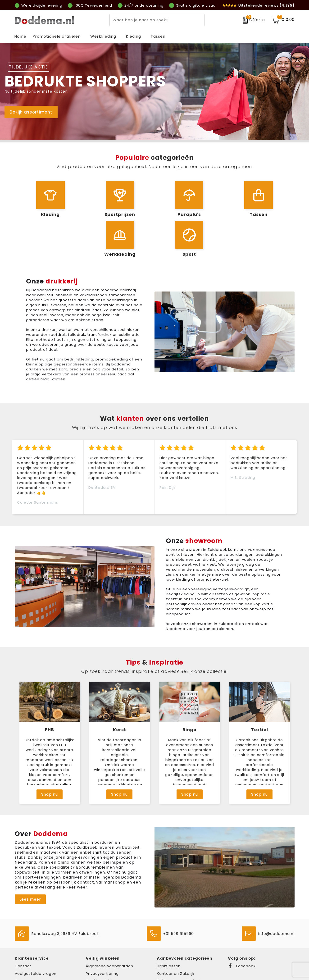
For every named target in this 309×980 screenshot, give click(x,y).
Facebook (242, 932)
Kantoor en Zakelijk (176, 939)
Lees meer (30, 865)
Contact (23, 932)
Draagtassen (170, 954)
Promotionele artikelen (57, 36)
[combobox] (152, 20)
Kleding (133, 36)
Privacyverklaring (102, 939)
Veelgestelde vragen (36, 939)
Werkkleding (103, 36)
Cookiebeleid (99, 947)
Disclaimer (96, 954)
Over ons (23, 947)
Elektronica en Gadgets (180, 947)
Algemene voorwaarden (109, 932)
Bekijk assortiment (36, 113)
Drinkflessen (169, 932)
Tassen (158, 36)
